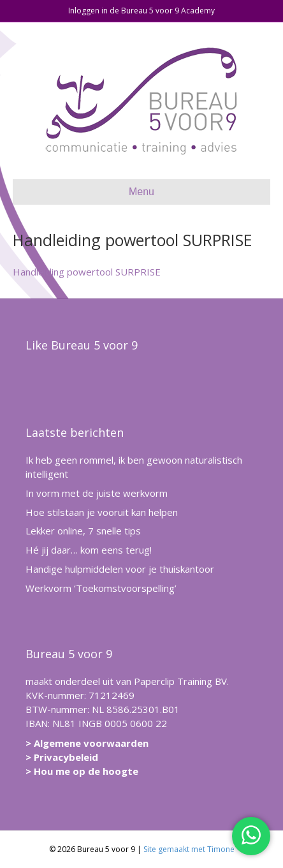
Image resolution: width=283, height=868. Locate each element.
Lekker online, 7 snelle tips (83, 531)
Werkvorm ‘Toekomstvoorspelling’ (101, 588)
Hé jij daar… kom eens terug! (89, 550)
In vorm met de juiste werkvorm (97, 493)
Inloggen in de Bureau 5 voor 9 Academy (141, 11)
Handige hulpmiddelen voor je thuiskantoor (120, 569)
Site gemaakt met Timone (189, 849)
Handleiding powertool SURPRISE (87, 272)
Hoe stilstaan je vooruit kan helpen (102, 512)
